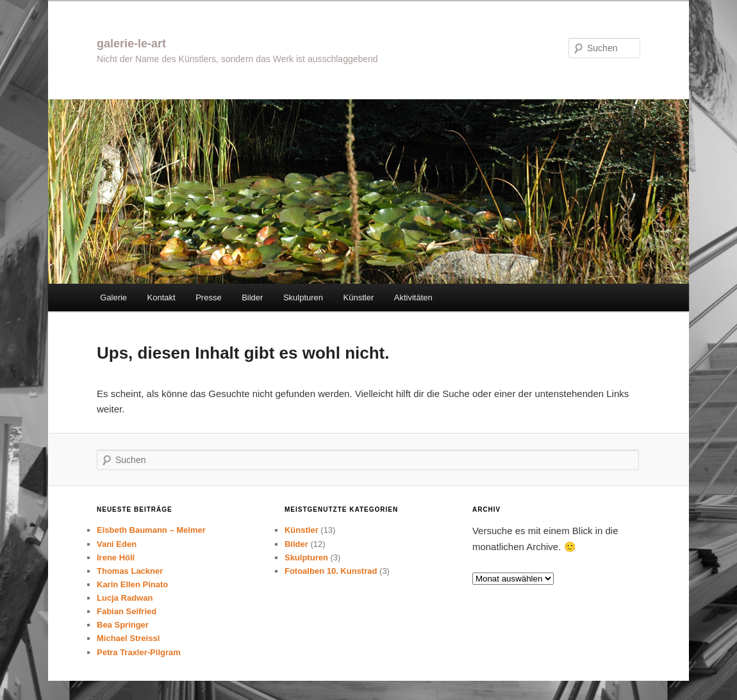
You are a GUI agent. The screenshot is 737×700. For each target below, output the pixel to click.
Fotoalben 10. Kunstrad (331, 571)
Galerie (113, 297)
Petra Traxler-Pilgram (139, 652)
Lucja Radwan (125, 598)
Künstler (359, 297)
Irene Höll (116, 558)
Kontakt (161, 297)
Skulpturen (303, 297)
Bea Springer (123, 625)
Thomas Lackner (130, 571)
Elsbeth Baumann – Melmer (151, 530)
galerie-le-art (131, 44)
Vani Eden (117, 544)
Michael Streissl (128, 638)
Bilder (252, 297)
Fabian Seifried (127, 611)
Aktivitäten (413, 297)
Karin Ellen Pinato (132, 584)
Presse (208, 297)
